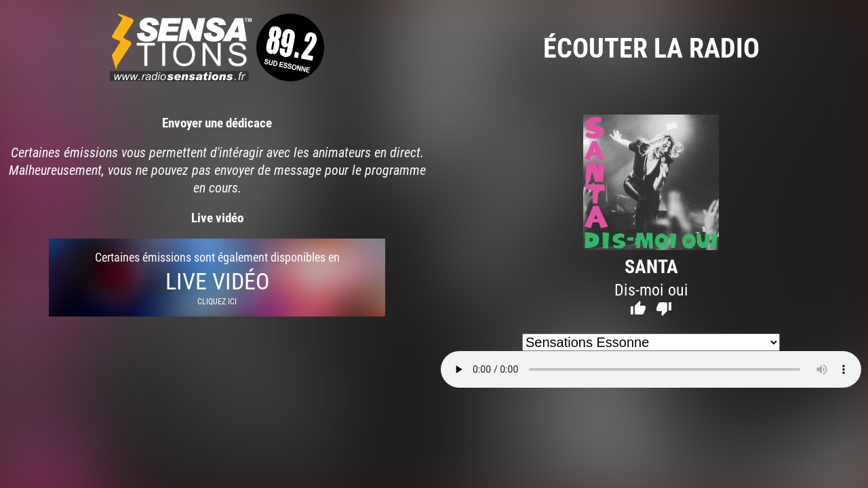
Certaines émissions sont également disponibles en (217, 278)
